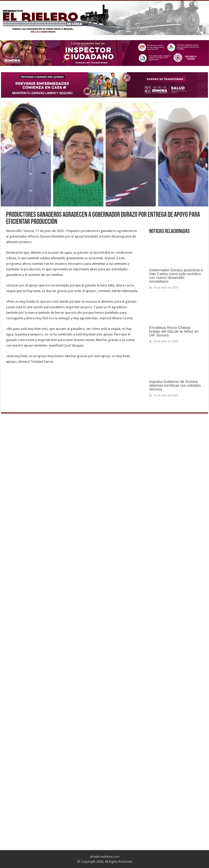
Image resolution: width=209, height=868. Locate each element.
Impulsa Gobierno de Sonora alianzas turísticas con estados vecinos (175, 385)
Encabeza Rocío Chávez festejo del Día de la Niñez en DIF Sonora (174, 331)
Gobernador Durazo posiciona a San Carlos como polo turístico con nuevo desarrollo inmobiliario (176, 276)
